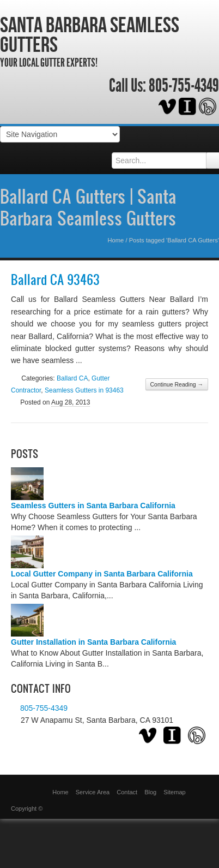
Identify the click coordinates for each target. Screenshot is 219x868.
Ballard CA (72, 378)
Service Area (93, 792)
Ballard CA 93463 (55, 280)
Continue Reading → (177, 384)
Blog (150, 792)
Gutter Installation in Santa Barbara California (93, 642)
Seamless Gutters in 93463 (84, 390)
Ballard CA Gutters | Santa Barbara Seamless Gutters (88, 207)
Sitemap (174, 792)
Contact (127, 792)
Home (115, 240)
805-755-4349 (184, 86)
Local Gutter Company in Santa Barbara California (102, 574)
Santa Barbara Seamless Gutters (90, 34)
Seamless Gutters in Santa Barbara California (93, 506)
